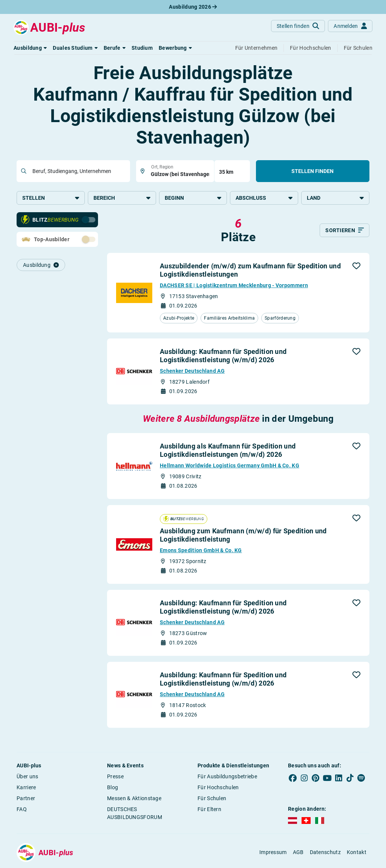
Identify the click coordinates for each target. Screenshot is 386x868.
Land (335, 198)
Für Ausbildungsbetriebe (227, 776)
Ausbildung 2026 (193, 7)
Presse (115, 776)
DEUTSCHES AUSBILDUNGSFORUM (135, 813)
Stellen (51, 198)
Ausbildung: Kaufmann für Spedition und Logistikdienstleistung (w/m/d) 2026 (223, 356)
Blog (113, 787)
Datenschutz (325, 852)
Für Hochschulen (218, 787)
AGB (298, 852)
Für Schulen (212, 798)
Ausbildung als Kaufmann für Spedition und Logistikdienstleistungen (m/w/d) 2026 (228, 450)
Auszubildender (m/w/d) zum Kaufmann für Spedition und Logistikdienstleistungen (250, 270)
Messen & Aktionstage (134, 798)
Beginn (193, 198)
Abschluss (264, 198)
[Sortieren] (345, 230)
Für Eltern (209, 809)
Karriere (26, 787)
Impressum (273, 852)
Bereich (122, 198)
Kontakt (357, 852)
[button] (30, 48)
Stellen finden (312, 171)
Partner (26, 798)
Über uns (27, 776)
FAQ (22, 809)
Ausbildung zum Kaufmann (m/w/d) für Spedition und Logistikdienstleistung (243, 535)
